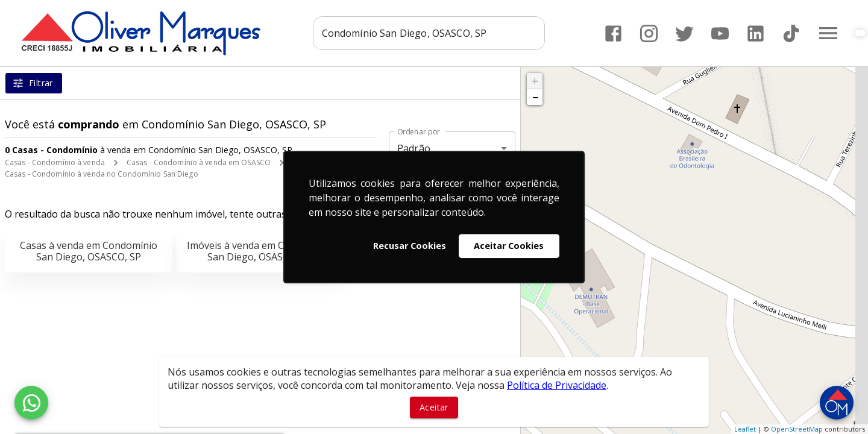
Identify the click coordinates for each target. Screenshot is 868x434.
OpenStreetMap (797, 429)
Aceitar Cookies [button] (509, 246)
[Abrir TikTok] (791, 33)
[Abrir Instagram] (649, 33)
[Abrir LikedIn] (756, 33)
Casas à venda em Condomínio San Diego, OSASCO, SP (89, 251)
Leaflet (745, 429)
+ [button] (535, 81)
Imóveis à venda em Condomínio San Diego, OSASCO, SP (260, 251)
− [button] (535, 97)
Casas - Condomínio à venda (55, 162)
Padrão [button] (414, 148)
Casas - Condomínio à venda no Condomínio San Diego (102, 174)
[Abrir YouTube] (720, 33)
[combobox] (429, 33)
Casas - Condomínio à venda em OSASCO (199, 162)
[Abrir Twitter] (684, 33)
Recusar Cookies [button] (410, 246)
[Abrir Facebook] (613, 33)
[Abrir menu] (828, 33)
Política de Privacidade (557, 385)
